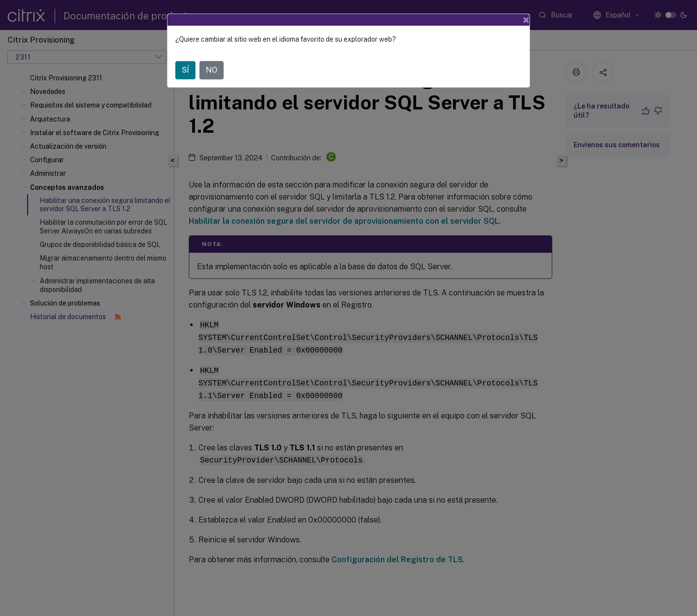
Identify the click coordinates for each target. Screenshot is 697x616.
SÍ (185, 70)
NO (212, 70)
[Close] (526, 20)
